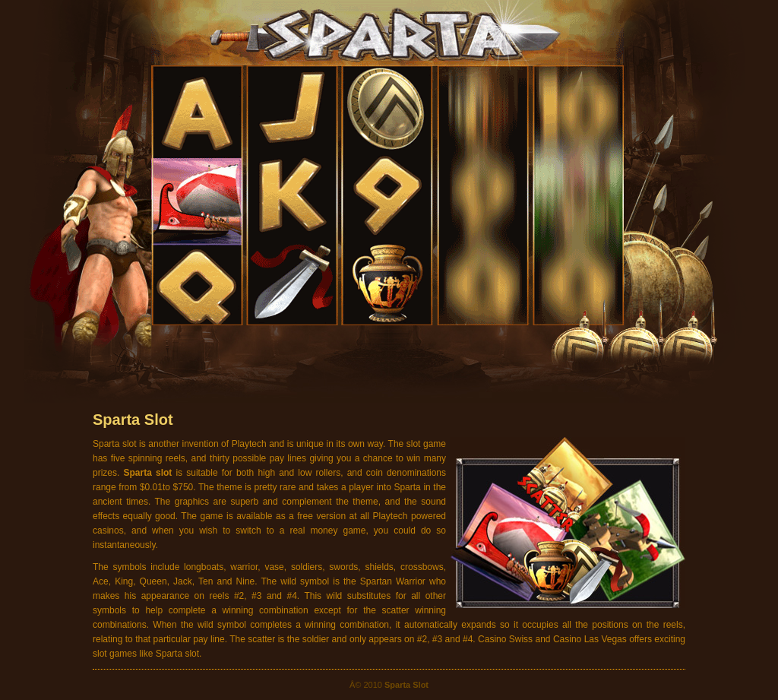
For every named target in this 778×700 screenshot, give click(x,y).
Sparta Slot (133, 420)
